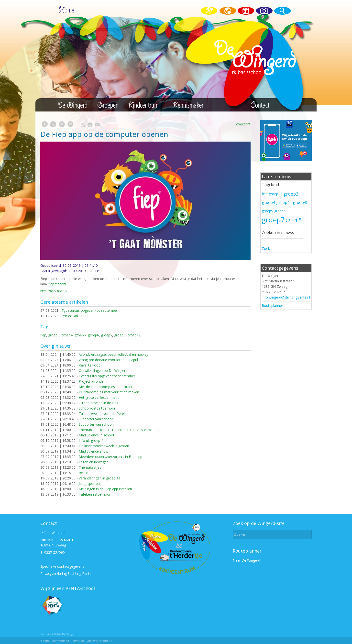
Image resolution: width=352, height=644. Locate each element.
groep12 (134, 335)
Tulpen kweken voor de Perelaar (104, 414)
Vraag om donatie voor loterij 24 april (108, 360)
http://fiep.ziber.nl (54, 291)
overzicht (243, 124)
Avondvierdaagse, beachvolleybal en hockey (113, 354)
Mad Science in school (96, 435)
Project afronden (75, 316)
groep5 (80, 335)
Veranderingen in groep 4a (99, 478)
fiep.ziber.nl (57, 284)
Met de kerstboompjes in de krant (106, 387)
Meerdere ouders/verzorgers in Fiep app (110, 457)
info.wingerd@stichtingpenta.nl (286, 297)
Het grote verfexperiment (99, 397)
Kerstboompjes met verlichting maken (109, 392)
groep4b (301, 202)
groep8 (120, 335)
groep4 (67, 335)
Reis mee (86, 473)
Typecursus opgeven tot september (90, 310)
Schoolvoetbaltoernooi (97, 408)
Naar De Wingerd (246, 560)
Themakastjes (90, 467)
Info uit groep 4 (91, 440)
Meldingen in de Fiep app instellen (105, 489)
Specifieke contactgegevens (62, 566)
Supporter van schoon (96, 424)
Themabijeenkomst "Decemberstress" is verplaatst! (120, 430)
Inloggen (45, 641)
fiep (43, 335)
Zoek (266, 249)
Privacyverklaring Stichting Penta (66, 573)
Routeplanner (272, 305)
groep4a (284, 202)
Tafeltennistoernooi (94, 494)
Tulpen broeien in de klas (98, 403)
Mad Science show (93, 451)
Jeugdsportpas (90, 483)
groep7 (107, 335)
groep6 (93, 335)
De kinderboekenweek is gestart (104, 446)
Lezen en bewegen (94, 462)
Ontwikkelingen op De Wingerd (103, 371)
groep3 (54, 335)
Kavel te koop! (90, 365)
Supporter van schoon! (97, 419)
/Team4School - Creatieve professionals (91, 641)
